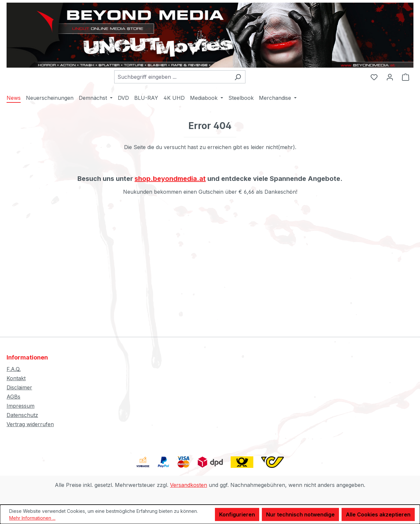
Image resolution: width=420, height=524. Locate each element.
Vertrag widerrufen (30, 424)
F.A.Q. (14, 369)
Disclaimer (19, 387)
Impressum (21, 406)
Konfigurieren (237, 514)
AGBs (13, 397)
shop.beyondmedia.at (170, 179)
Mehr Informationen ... (32, 518)
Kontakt (16, 378)
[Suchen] (238, 77)
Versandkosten (189, 485)
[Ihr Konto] (390, 77)
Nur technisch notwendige (300, 514)
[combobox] (172, 77)
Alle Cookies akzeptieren (378, 514)
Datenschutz (22, 415)
